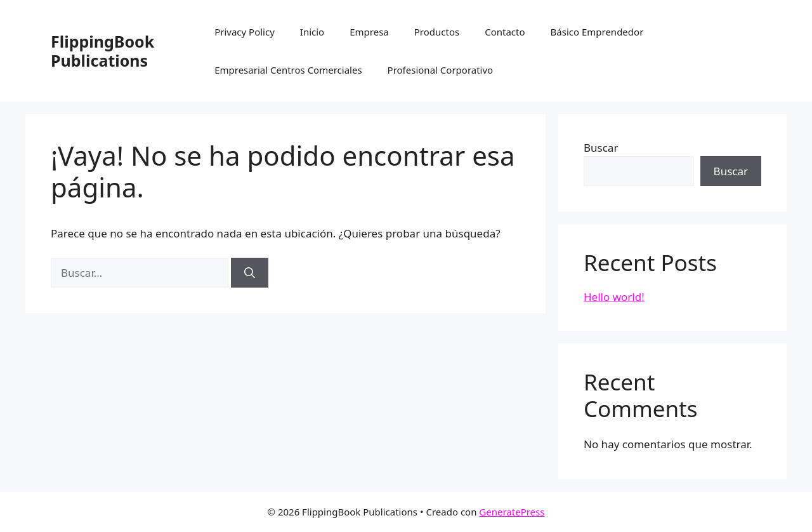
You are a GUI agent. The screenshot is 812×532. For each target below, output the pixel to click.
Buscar (601, 148)
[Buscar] (250, 273)
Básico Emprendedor (597, 32)
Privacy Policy (245, 32)
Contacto (505, 32)
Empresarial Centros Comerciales (288, 70)
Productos (437, 32)
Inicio (312, 32)
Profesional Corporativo (441, 70)
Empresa (369, 32)
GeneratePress (512, 512)
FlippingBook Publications (102, 51)
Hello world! (614, 297)
